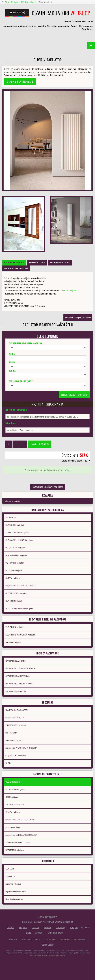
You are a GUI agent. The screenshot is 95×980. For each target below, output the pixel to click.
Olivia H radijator (69, 291)
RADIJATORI (11, 518)
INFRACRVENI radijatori (15, 725)
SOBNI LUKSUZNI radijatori (17, 533)
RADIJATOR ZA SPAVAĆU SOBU (19, 684)
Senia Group (48, 945)
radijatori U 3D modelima (16, 756)
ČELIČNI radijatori (29, 2)
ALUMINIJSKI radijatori (15, 790)
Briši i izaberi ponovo (74, 395)
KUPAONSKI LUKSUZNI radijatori (19, 540)
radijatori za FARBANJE (15, 718)
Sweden (38, 933)
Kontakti (13, 940)
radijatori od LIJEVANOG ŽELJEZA (20, 820)
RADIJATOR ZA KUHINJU (16, 691)
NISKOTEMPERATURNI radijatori (19, 608)
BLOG (8, 763)
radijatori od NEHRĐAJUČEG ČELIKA (21, 835)
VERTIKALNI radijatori (15, 563)
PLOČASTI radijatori (14, 571)
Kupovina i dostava (13, 884)
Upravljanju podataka (14, 899)
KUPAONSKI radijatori (15, 525)
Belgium (23, 928)
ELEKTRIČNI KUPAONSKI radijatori (20, 635)
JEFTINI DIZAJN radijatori (16, 593)
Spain (29, 933)
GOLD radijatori (12, 797)
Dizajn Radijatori (12, 2)
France (47, 928)
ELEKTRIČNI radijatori (15, 627)
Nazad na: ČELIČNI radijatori (48, 487)
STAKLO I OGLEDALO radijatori (19, 843)
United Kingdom (55, 933)
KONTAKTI (10, 869)
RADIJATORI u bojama (15, 850)
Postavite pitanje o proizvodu (78, 318)
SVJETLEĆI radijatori (14, 740)
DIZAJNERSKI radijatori (15, 548)
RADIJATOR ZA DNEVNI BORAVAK (20, 669)
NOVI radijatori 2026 (14, 601)
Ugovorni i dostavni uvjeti (16, 892)
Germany (60, 928)
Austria (10, 928)
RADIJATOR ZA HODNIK (16, 661)
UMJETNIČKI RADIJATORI (17, 710)
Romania (85, 927)
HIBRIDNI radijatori (13, 642)
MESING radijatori (13, 827)
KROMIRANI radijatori (14, 805)
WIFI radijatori (11, 733)
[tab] (14, 263)
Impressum (10, 876)
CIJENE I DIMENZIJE (20, 82)
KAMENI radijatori (13, 812)
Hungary (74, 928)
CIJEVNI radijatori (13, 578)
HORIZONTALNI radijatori (16, 555)
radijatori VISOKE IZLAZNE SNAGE (20, 586)
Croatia (35, 928)
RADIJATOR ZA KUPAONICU (18, 676)
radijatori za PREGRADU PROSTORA (21, 748)
